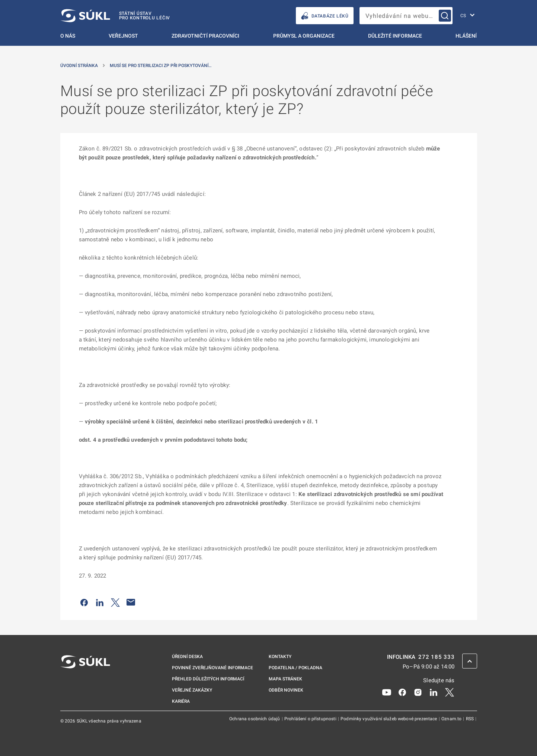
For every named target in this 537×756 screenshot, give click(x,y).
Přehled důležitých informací (208, 679)
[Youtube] (387, 692)
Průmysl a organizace (304, 36)
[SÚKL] (115, 16)
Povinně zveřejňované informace (212, 668)
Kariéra (181, 701)
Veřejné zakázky (192, 690)
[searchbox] (406, 16)
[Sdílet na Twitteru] (115, 602)
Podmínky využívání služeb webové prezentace (389, 719)
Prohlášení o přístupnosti (311, 719)
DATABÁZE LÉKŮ (325, 16)
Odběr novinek (286, 690)
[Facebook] (402, 692)
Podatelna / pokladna (295, 668)
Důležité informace (395, 36)
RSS (471, 719)
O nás (68, 36)
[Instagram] (418, 692)
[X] (450, 692)
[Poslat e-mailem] (131, 602)
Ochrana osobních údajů (255, 719)
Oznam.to (452, 719)
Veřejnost (123, 36)
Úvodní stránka (79, 66)
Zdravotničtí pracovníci (205, 36)
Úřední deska (187, 657)
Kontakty (280, 657)
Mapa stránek (285, 679)
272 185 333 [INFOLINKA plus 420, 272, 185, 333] (436, 657)
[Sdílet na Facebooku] (84, 602)
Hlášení (466, 36)
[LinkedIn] (434, 692)
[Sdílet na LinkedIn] (100, 602)
